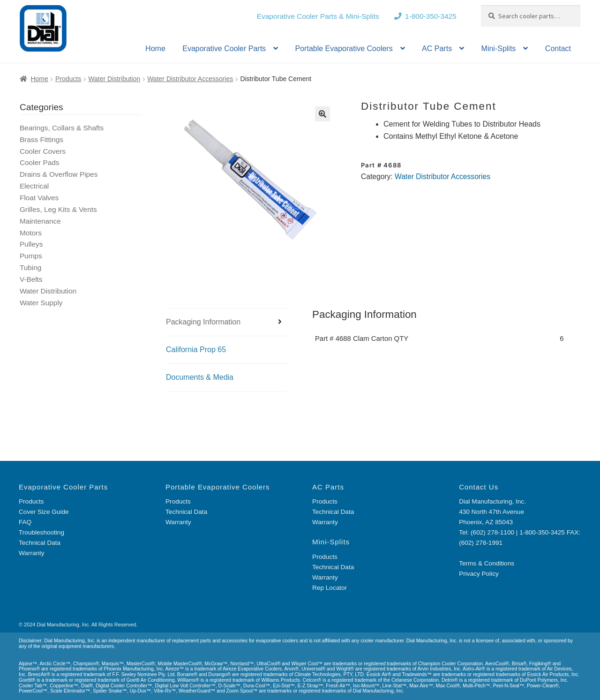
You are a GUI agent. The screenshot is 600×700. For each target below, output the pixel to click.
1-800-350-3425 (431, 16)
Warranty (32, 553)
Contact (558, 49)
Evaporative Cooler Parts (224, 49)
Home (155, 49)
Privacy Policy (479, 574)
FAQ (25, 522)
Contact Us (479, 487)
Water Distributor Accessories (190, 79)
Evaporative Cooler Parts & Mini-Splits (318, 16)
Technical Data (40, 543)
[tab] (227, 322)
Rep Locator (330, 588)
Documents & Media (200, 377)
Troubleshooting (41, 532)
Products (68, 79)
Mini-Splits (499, 49)
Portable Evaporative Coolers (344, 49)
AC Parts (437, 49)
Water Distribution (114, 79)
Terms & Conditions (487, 563)
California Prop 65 (196, 350)
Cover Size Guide (44, 512)
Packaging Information (203, 322)
